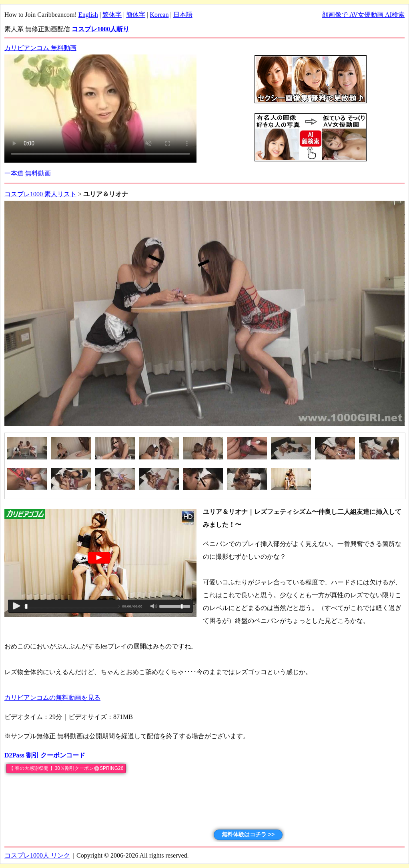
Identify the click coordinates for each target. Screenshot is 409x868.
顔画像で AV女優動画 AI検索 (363, 15)
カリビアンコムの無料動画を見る (52, 698)
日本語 (183, 15)
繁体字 (112, 15)
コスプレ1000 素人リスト (40, 194)
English (88, 15)
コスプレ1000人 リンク (37, 855)
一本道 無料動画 (28, 173)
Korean (159, 15)
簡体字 (136, 15)
